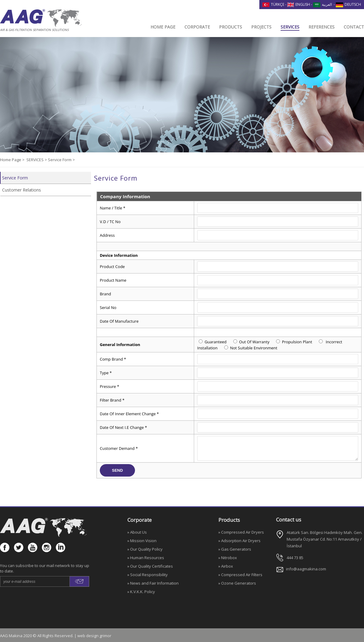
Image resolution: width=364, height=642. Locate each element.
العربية (322, 4)
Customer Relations (22, 190)
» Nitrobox (228, 558)
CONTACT (354, 27)
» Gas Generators (235, 549)
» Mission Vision (142, 541)
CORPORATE (197, 27)
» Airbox (226, 566)
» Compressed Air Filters (240, 575)
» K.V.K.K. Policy (141, 592)
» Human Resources (146, 558)
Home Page (11, 160)
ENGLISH (299, 4)
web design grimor (94, 636)
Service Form (15, 178)
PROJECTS (261, 27)
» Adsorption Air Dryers (239, 541)
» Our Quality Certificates (150, 566)
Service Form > (61, 160)
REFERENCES (322, 27)
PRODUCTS (231, 27)
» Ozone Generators (237, 583)
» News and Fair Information (153, 583)
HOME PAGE (163, 27)
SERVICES (290, 27)
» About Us (137, 532)
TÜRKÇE (273, 4)
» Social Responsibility (148, 575)
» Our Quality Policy (145, 549)
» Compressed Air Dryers (241, 532)
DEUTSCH (348, 4)
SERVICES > (37, 160)
